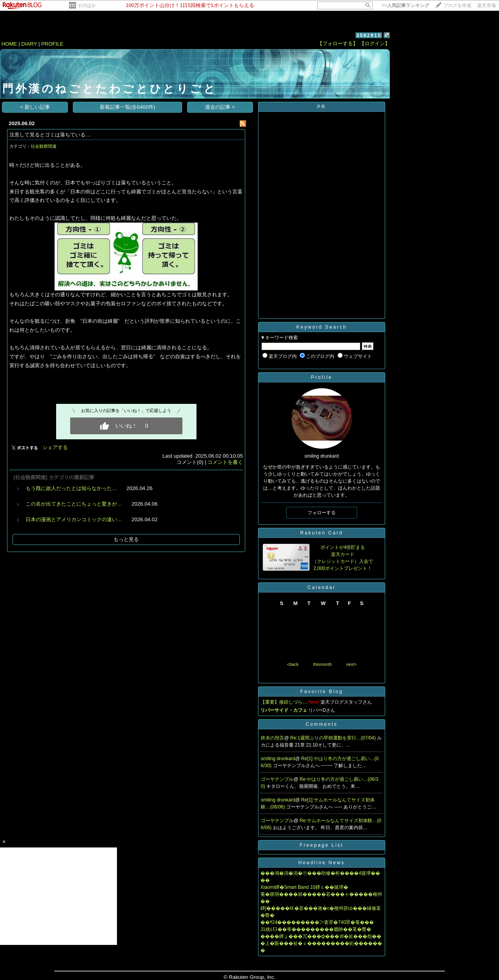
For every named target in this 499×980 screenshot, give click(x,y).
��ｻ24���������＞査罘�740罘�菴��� (317, 922)
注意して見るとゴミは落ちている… (50, 135)
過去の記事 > (220, 107)
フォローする (322, 513)
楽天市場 (487, 5)
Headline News (322, 863)
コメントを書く (225, 462)
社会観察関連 (44, 146)
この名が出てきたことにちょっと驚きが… (74, 504)
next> (351, 664)
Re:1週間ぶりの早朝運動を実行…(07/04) (334, 738)
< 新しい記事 (35, 107)
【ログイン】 (375, 43)
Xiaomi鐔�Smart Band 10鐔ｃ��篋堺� (304, 887)
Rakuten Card (322, 533)
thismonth (322, 664)
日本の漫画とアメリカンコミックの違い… (74, 519)
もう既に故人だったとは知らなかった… (71, 488)
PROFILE (52, 44)
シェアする (55, 447)
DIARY (29, 44)
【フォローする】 (338, 43)
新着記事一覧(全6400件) (128, 107)
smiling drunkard (278, 759)
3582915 (369, 35)
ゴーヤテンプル (277, 779)
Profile (321, 377)
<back (293, 664)
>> (405, 5)
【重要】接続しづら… (284, 702)
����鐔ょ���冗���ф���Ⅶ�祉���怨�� (321, 936)
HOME (9, 44)
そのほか (87, 5)
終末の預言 (273, 738)
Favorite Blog (322, 692)
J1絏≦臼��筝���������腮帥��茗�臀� (316, 929)
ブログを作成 (457, 5)
